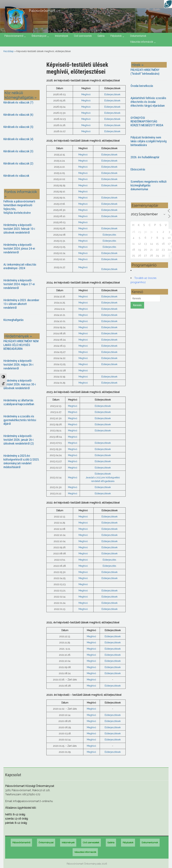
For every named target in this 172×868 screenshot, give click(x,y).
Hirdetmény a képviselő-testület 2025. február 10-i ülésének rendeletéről (19, 229)
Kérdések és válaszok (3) (18, 151)
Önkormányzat (39, 36)
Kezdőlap (9, 51)
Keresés (137, 305)
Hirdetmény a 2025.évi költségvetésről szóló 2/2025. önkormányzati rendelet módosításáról (21, 461)
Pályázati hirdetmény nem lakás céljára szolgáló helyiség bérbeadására (149, 141)
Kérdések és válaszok (16, 176)
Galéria (101, 36)
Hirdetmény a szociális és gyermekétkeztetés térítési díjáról (20, 420)
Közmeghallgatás (14, 320)
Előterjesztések (112, 94)
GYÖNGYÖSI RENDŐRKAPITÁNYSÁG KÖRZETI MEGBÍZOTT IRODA (147, 122)
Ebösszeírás (138, 169)
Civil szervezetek (83, 36)
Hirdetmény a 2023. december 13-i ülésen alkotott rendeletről (21, 304)
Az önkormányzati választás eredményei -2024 (20, 266)
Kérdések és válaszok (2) (18, 163)
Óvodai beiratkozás (142, 86)
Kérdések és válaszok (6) (18, 115)
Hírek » (138, 65)
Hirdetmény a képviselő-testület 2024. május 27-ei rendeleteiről (19, 284)
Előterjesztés (109, 235)
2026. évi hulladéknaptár (145, 157)
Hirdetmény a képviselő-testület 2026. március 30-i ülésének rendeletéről (20, 384)
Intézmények (61, 36)
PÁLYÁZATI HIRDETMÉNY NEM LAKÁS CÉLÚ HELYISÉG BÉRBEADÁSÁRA (21, 345)
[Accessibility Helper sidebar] (168, 4)
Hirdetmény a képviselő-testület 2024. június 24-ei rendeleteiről (19, 248)
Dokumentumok (138, 36)
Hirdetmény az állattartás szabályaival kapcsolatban (19, 402)
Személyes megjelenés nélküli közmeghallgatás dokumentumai (149, 185)
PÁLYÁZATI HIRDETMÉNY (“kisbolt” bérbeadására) (145, 72)
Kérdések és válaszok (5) (18, 127)
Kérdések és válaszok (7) (18, 102)
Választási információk (142, 42)
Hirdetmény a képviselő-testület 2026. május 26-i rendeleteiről (18, 365)
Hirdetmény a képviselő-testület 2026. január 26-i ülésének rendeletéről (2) (19, 440)
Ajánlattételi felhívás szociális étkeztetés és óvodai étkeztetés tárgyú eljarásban (148, 102)
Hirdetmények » (18, 336)
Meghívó (86, 94)
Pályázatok (116, 36)
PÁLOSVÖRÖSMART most (22, 74)
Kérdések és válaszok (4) (18, 139)
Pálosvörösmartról (14, 36)
